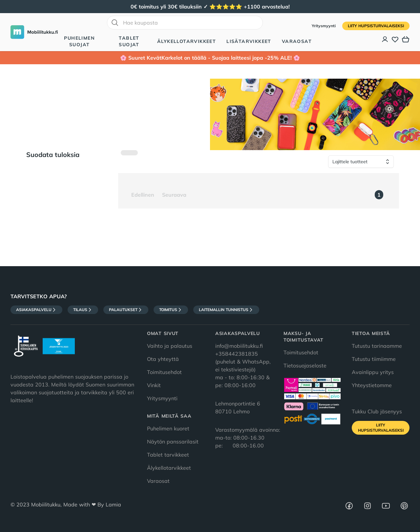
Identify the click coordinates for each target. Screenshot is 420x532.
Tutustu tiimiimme (374, 359)
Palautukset (126, 310)
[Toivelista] (395, 39)
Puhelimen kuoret (168, 428)
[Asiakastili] (385, 39)
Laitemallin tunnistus (226, 310)
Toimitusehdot (164, 372)
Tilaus (83, 310)
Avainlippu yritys (373, 372)
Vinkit (154, 385)
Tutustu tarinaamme (377, 346)
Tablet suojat (129, 41)
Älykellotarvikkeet (187, 41)
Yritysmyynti (324, 26)
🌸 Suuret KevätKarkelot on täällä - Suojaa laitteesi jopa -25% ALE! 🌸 (210, 58)
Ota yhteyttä (163, 359)
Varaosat (297, 41)
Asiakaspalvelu (36, 310)
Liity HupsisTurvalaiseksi (376, 26)
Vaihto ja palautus (170, 346)
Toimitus (171, 310)
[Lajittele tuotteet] (361, 162)
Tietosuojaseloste (305, 365)
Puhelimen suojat (79, 41)
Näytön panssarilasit (173, 442)
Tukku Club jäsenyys (377, 411)
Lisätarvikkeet (249, 41)
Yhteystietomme (372, 385)
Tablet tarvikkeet (168, 455)
